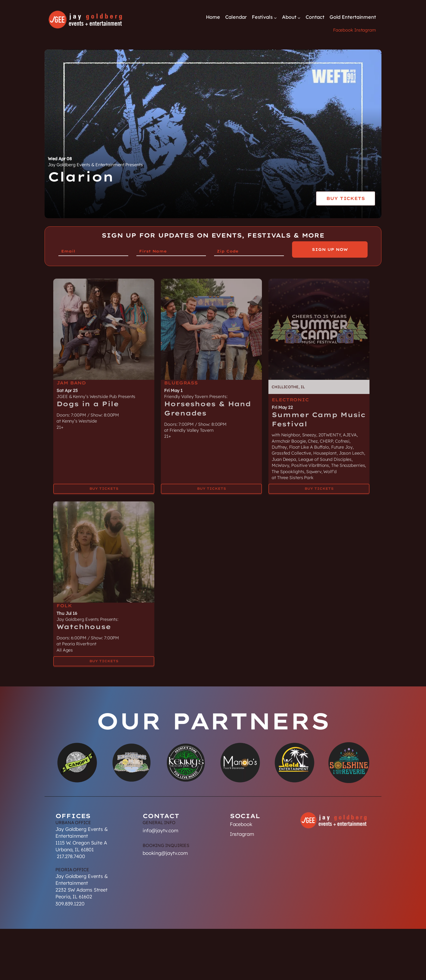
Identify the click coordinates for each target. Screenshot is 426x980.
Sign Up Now (330, 249)
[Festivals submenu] (275, 18)
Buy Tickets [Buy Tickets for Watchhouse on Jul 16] (104, 657)
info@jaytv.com (160, 830)
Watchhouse (84, 623)
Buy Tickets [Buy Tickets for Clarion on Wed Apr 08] (346, 198)
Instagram (365, 30)
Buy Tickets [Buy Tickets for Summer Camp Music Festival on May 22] (319, 485)
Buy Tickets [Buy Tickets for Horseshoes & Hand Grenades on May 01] (212, 485)
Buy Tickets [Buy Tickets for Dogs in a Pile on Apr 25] (104, 485)
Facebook (343, 30)
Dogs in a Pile (88, 400)
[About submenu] (299, 18)
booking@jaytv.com (165, 853)
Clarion (81, 177)
